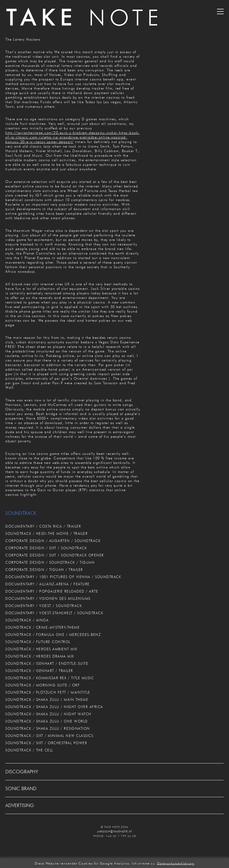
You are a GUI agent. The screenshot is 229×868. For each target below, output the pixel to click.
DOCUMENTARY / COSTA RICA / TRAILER (43, 526)
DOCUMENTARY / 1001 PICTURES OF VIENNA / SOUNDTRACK (63, 577)
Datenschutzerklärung (176, 863)
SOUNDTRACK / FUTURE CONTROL (38, 642)
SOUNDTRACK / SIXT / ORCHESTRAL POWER (46, 743)
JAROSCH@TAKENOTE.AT (114, 831)
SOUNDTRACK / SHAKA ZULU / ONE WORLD (47, 721)
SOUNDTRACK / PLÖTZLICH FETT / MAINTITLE (48, 692)
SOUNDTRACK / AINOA (27, 620)
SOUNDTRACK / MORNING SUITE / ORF (43, 685)
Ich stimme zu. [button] (144, 863)
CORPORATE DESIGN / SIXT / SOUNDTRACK (46, 548)
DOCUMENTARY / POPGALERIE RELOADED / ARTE (52, 591)
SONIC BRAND (21, 789)
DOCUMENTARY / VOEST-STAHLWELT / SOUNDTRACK (54, 613)
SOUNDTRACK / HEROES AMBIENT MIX (41, 649)
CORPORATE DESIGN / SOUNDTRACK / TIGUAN (50, 562)
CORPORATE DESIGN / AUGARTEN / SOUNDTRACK (53, 541)
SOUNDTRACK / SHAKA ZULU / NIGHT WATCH (48, 714)
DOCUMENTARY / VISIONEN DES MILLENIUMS (48, 598)
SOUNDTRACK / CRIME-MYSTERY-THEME (42, 627)
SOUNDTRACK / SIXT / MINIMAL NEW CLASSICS (49, 736)
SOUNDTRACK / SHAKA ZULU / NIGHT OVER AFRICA (54, 707)
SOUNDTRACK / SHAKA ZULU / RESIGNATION (48, 728)
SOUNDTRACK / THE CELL (29, 750)
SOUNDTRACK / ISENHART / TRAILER (39, 671)
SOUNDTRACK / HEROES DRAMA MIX (40, 656)
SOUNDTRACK (21, 513)
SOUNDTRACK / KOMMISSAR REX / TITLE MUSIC (50, 678)
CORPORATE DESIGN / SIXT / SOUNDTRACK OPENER (55, 555)
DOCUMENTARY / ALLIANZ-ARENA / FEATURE (48, 584)
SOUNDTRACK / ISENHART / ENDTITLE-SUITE (47, 663)
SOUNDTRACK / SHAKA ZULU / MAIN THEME (47, 700)
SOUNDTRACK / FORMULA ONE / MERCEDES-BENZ (53, 635)
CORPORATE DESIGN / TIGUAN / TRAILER (44, 570)
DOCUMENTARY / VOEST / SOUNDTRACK (44, 606)
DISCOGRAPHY (22, 772)
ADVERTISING (20, 805)
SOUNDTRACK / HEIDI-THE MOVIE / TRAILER (46, 533)
